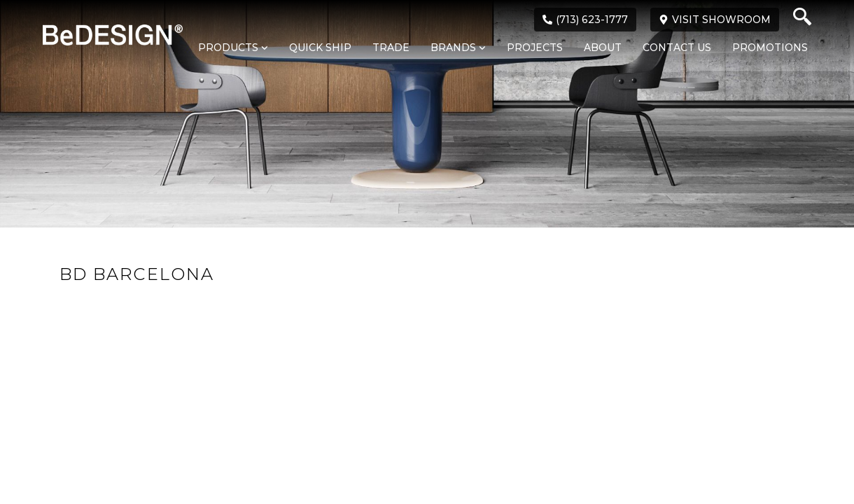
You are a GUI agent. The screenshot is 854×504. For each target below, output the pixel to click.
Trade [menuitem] (391, 48)
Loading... (427, 349)
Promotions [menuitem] (770, 48)
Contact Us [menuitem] (677, 48)
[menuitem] (226, 49)
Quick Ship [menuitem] (320, 48)
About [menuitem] (603, 48)
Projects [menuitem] (535, 48)
